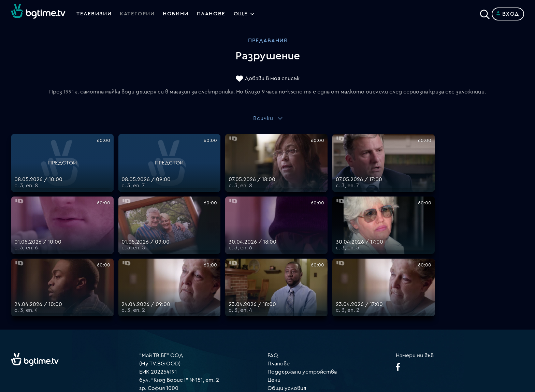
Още (243, 14)
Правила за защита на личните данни (317, 311)
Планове (279, 278)
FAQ (273, 270)
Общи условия (287, 303)
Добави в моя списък (272, 79)
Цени (274, 294)
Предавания (268, 41)
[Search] (485, 13)
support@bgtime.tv (164, 344)
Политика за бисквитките (303, 319)
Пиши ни (279, 327)
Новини (177, 14)
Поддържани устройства (302, 286)
